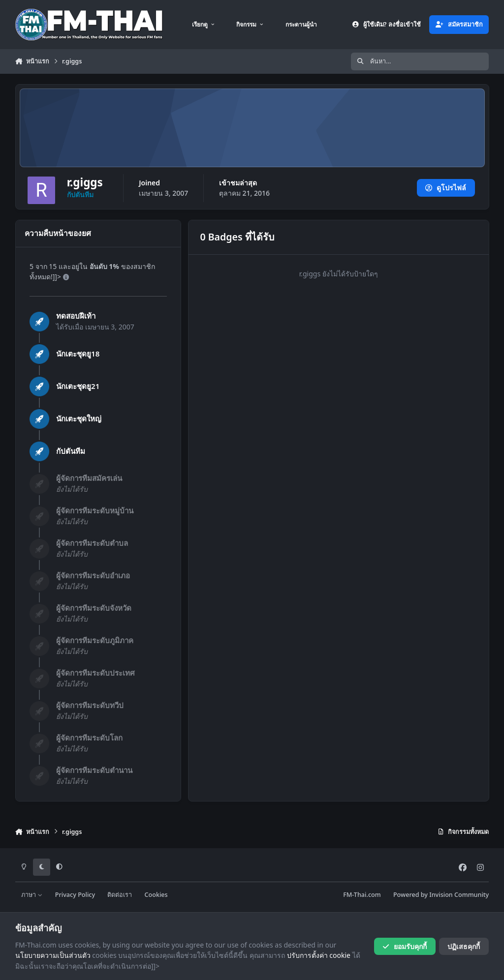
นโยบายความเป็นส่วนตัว (53, 955)
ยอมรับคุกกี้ (404, 946)
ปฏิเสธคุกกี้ (464, 946)
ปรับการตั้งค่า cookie (319, 955)
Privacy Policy (75, 895)
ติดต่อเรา (120, 895)
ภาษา (32, 895)
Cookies (156, 895)
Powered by (441, 895)
